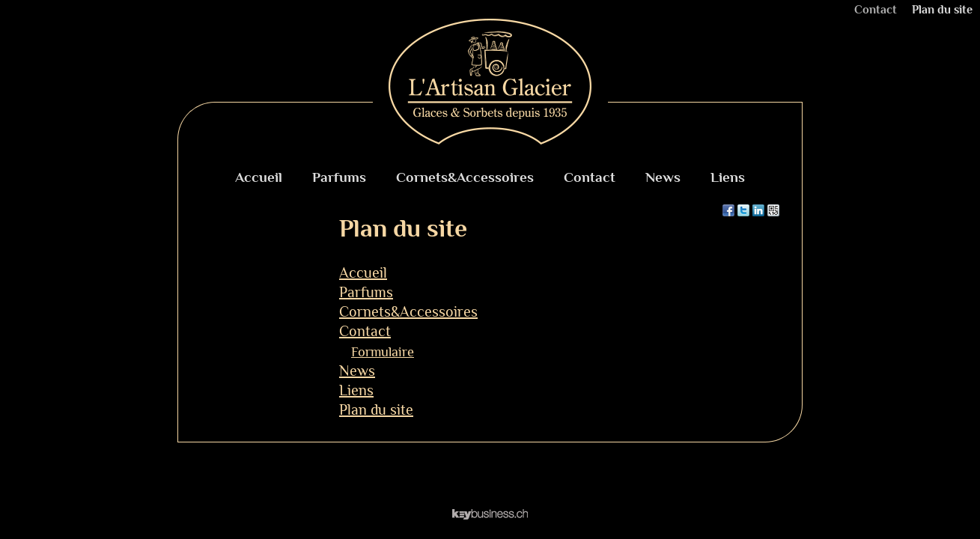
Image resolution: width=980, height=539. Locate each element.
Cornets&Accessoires (465, 177)
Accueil (259, 177)
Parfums (339, 177)
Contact (876, 10)
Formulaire (383, 351)
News (663, 177)
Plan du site (942, 10)
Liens (728, 177)
